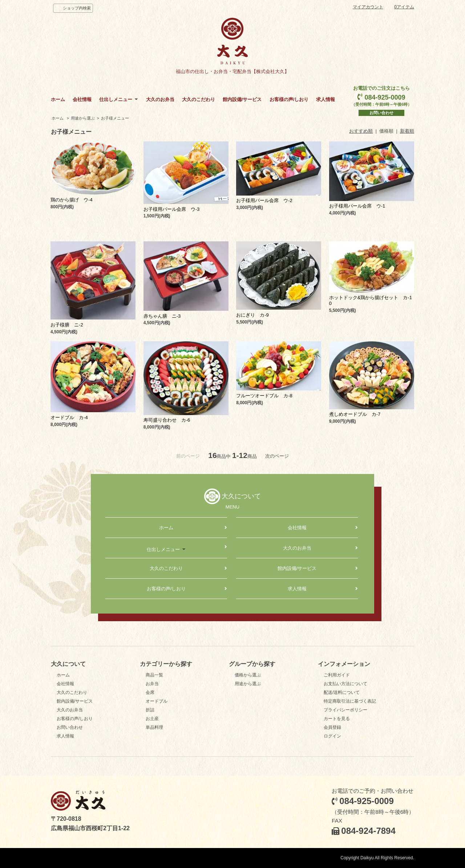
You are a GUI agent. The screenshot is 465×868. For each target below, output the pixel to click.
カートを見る (337, 719)
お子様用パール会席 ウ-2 (264, 200)
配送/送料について (342, 692)
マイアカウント (368, 7)
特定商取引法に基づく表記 (350, 701)
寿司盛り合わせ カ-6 (167, 420)
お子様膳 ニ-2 (67, 325)
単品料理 (154, 727)
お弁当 (152, 684)
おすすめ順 (361, 131)
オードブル (157, 701)
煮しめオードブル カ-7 (355, 414)
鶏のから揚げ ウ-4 (72, 200)
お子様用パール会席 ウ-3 (172, 209)
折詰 (150, 710)
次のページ (277, 456)
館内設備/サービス (242, 99)
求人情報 (325, 99)
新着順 (407, 131)
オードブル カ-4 (69, 417)
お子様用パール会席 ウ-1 (357, 206)
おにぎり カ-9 (252, 315)
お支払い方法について (345, 684)
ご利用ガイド (337, 675)
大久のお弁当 (160, 99)
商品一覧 (154, 675)
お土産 (152, 719)
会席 (150, 692)
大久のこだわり (199, 99)
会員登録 (332, 727)
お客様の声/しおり (289, 99)
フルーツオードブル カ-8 (264, 396)
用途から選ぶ (83, 118)
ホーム (58, 99)
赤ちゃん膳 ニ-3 (162, 316)
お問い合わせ (381, 113)
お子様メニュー (115, 118)
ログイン (332, 736)
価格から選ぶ (248, 675)
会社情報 (82, 99)
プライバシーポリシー (345, 710)
